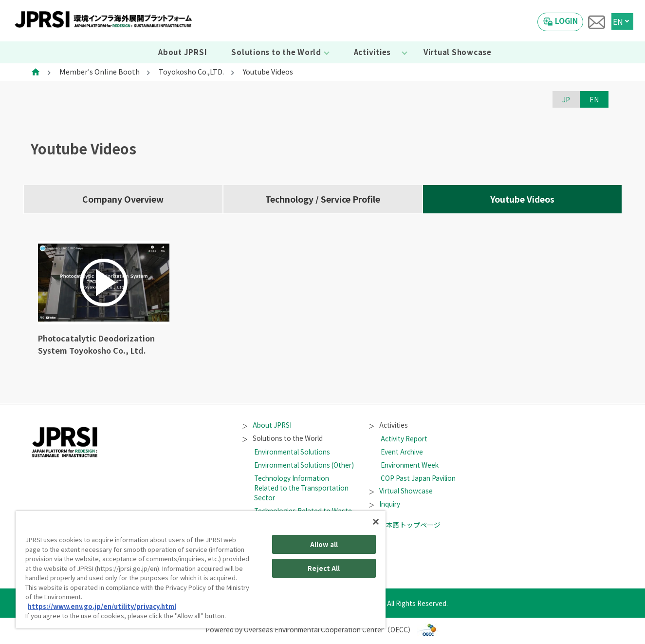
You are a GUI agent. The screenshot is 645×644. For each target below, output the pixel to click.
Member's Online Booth (100, 71)
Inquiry (385, 504)
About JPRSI (183, 52)
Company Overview (123, 199)
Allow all (324, 544)
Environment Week (410, 465)
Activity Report (404, 438)
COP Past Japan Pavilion (418, 478)
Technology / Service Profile (323, 199)
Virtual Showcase (458, 52)
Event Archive (402, 452)
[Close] (376, 522)
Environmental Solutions (292, 452)
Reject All (324, 568)
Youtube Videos (522, 199)
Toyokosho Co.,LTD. (191, 71)
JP (566, 99)
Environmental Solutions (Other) (304, 465)
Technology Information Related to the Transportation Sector (301, 488)
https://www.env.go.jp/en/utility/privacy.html (102, 606)
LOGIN (566, 20)
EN (618, 21)
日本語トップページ (405, 525)
